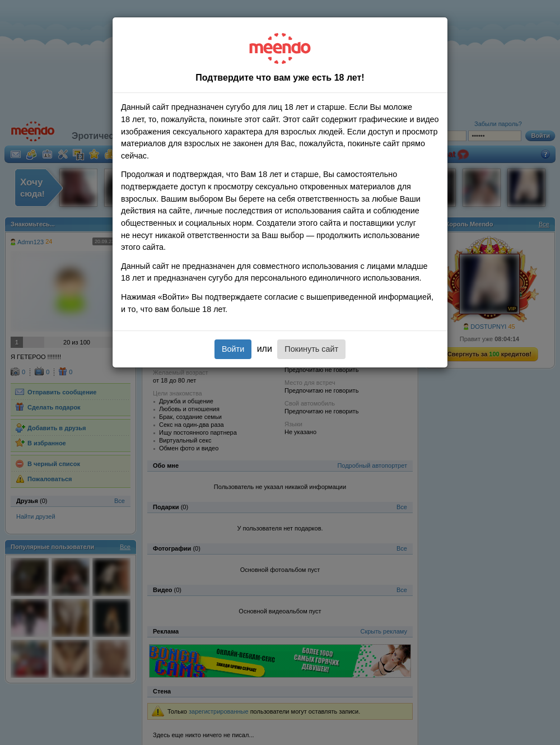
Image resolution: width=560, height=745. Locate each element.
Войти (233, 349)
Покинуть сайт (311, 349)
